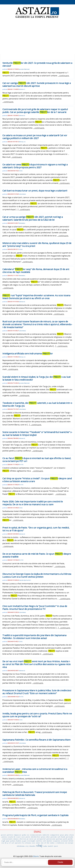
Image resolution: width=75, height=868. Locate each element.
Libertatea (22, 194)
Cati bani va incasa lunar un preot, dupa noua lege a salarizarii (35, 191)
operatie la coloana (23, 843)
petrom (54, 837)
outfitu (39, 841)
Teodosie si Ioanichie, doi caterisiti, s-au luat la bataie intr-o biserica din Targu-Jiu (37, 404)
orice (71, 841)
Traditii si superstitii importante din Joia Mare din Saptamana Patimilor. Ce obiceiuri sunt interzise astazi (34, 637)
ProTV (21, 465)
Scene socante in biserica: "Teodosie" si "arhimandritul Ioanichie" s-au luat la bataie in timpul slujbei (37, 434)
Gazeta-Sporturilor (25, 580)
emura (16, 839)
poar (62, 835)
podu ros (26, 835)
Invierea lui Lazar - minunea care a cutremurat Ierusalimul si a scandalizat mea (35, 770)
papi (8, 841)
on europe (69, 843)
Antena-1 (22, 89)
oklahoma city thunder (26, 846)
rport (56, 846)
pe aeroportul (40, 839)
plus (67, 835)
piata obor (46, 837)
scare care (21, 837)
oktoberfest (36, 837)
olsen (72, 835)
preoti (4, 835)
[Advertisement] (37, 36)
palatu (13, 841)
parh (65, 839)
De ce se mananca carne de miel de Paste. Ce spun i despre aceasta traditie (37, 555)
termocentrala (36, 835)
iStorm (36, 856)
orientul (64, 841)
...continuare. (64, 76)
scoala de (12, 837)
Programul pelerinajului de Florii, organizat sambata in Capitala (35, 815)
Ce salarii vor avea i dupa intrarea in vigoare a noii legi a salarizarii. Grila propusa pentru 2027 (35, 166)
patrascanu (51, 839)
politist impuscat (14, 835)
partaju (60, 839)
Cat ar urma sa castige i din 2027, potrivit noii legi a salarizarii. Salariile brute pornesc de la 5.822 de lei (33, 218)
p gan (24, 841)
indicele (46, 835)
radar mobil (48, 846)
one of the (45, 843)
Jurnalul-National (24, 69)
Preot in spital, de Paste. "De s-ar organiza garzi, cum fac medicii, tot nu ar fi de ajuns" (36, 529)
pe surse (30, 839)
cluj (40, 846)
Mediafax (22, 223)
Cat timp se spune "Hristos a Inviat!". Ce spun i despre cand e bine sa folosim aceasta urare (37, 480)
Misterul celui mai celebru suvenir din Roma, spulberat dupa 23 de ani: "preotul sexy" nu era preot (37, 245)
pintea (4, 837)
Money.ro (22, 142)
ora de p (5, 843)
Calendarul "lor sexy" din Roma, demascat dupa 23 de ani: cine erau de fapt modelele (36, 271)
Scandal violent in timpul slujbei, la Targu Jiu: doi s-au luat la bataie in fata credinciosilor (37, 378)
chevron (23, 839)
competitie (55, 835)
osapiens (57, 841)
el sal (12, 843)
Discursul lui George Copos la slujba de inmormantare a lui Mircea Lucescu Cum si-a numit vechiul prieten (37, 575)
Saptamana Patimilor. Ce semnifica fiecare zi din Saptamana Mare (36, 740)
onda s (53, 843)
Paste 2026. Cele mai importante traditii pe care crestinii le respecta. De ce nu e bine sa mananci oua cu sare (33, 503)
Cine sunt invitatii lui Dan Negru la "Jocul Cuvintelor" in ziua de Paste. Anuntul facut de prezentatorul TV (35, 608)
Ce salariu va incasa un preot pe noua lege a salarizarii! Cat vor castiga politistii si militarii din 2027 (35, 137)
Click (21, 171)
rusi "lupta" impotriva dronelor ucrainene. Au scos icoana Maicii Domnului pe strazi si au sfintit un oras (36, 297)
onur (38, 843)
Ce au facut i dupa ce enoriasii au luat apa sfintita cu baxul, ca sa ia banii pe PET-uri (37, 460)
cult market (48, 841)
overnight (31, 841)
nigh (3, 841)
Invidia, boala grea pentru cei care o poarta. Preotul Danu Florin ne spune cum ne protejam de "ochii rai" (37, 715)
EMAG (37, 832)
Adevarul (22, 115)
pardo (70, 839)
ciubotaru (60, 843)
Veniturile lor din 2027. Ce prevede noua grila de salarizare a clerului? (37, 64)
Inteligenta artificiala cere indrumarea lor (28, 354)
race (34, 843)
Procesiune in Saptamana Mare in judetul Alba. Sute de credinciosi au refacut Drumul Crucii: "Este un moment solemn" (37, 692)
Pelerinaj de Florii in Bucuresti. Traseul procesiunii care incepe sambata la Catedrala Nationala (35, 794)
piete (28, 837)
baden (19, 841)
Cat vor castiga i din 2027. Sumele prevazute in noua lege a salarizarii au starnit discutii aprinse (37, 85)
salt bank (61, 837)
